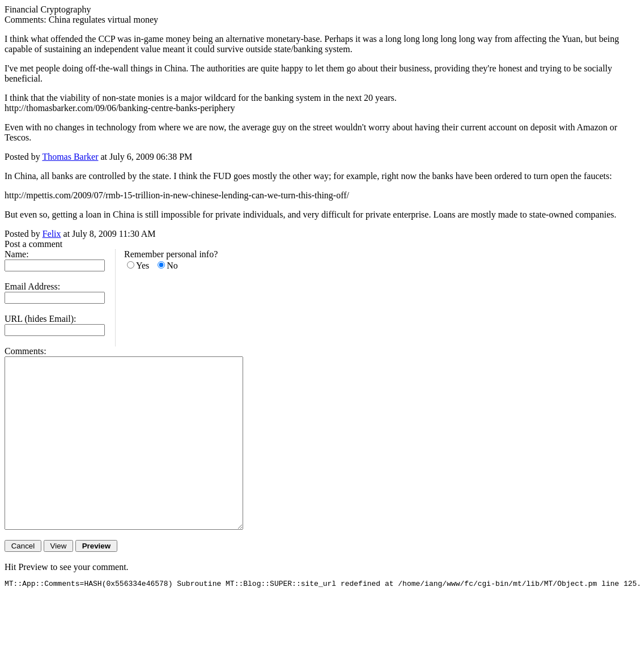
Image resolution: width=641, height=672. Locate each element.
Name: (17, 254)
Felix (52, 234)
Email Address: (32, 286)
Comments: (26, 351)
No (172, 265)
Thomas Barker (70, 157)
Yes (143, 265)
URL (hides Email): (41, 319)
